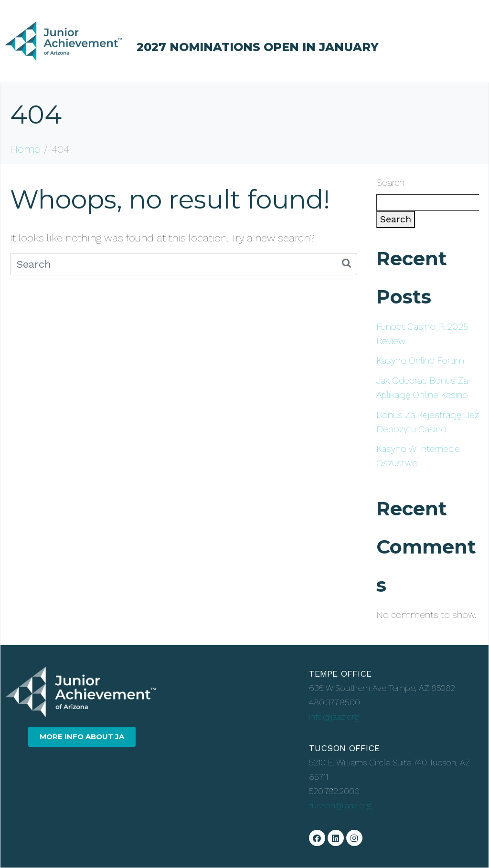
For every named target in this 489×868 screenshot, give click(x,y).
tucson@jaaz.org (340, 805)
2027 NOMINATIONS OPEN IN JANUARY (258, 47)
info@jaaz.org (334, 716)
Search (390, 183)
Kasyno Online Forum (420, 361)
